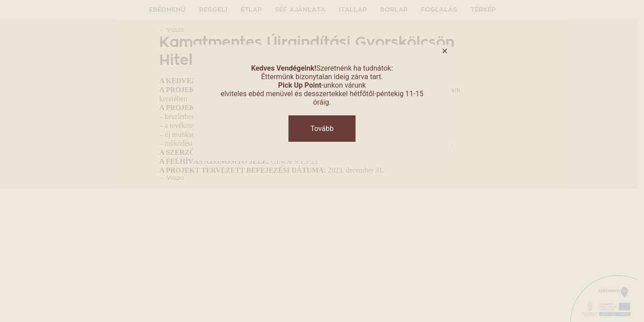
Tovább (322, 129)
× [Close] (445, 51)
